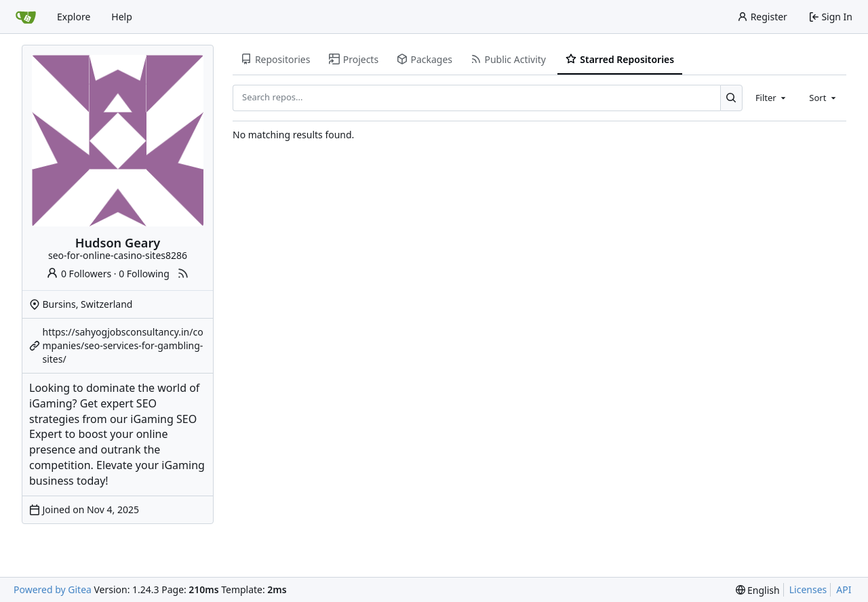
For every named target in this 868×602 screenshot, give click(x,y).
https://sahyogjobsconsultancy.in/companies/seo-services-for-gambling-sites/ (123, 345)
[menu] (758, 590)
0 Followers (79, 274)
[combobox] (772, 98)
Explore (74, 17)
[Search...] (731, 98)
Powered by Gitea (53, 589)
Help (122, 17)
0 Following (144, 274)
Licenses (808, 589)
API (844, 589)
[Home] (26, 17)
